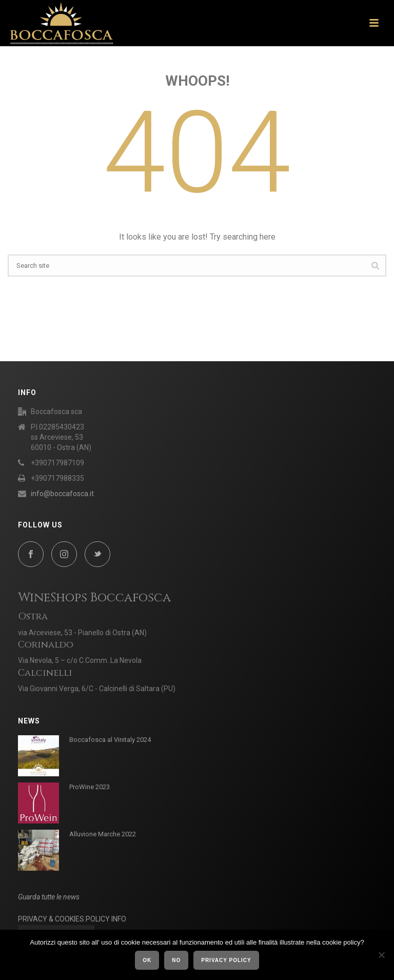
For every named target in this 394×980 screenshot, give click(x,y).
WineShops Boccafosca (94, 598)
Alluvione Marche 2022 (103, 834)
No (176, 960)
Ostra (33, 616)
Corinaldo (46, 645)
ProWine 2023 (90, 787)
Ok (147, 960)
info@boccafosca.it (62, 494)
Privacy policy (226, 960)
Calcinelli (45, 673)
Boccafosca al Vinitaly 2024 (110, 740)
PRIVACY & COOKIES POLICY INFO (72, 919)
